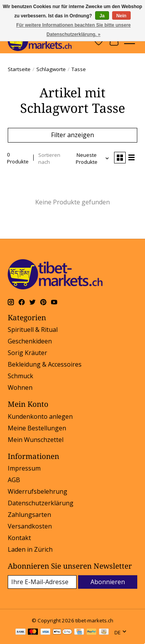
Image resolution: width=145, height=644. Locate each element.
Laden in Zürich (30, 549)
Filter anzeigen (72, 135)
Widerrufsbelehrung (38, 491)
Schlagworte (51, 69)
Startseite (19, 69)
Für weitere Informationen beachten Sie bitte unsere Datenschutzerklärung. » (73, 30)
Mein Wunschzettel (36, 440)
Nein (121, 16)
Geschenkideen (30, 341)
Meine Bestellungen (37, 428)
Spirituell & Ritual (33, 330)
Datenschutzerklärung (41, 503)
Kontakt (19, 538)
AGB (14, 480)
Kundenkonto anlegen (40, 416)
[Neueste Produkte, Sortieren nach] (90, 158)
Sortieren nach (49, 158)
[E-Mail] (42, 582)
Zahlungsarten (29, 515)
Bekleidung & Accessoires (45, 364)
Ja (102, 16)
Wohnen (20, 387)
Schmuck (20, 376)
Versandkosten (30, 526)
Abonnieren (108, 582)
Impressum (24, 468)
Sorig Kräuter (27, 353)
